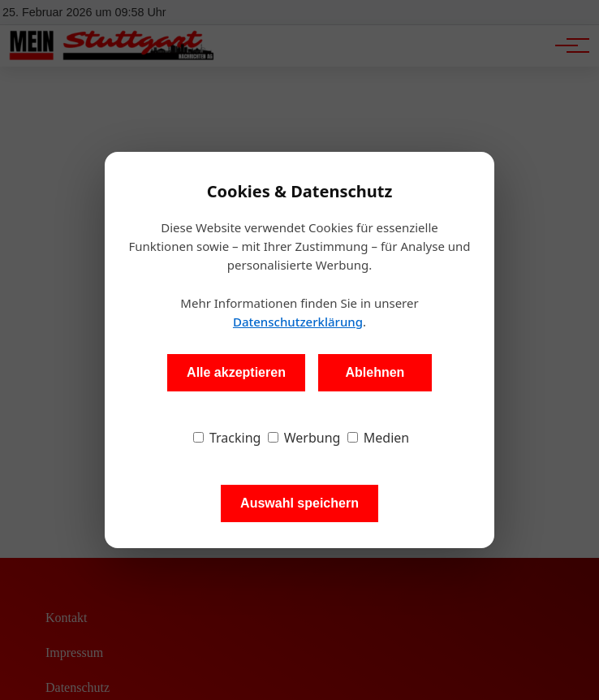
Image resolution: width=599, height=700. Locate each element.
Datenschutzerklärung (298, 322)
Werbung (304, 438)
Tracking (227, 438)
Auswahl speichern (299, 503)
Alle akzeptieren (236, 372)
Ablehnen (375, 372)
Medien (379, 438)
